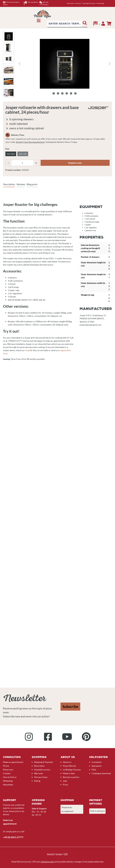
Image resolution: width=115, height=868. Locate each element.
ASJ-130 (23, 154)
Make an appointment (13, 762)
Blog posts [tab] (32, 184)
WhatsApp (8, 781)
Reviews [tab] (21, 184)
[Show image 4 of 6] (67, 93)
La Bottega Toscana (72, 770)
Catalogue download (101, 773)
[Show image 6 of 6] (75, 93)
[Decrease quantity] (9, 163)
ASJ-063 (11, 154)
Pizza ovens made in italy (11, 3)
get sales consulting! (44, 3)
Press (65, 785)
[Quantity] (22, 163)
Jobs (65, 781)
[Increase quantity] (36, 163)
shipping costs (47, 862)
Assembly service (42, 770)
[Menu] (39, 21)
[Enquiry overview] (109, 24)
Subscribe (70, 706)
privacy (59, 854)
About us (67, 762)
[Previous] (19, 64)
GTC (66, 854)
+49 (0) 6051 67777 (13, 837)
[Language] (97, 24)
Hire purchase (41, 777)
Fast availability (31, 3)
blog (27, 350)
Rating (37, 781)
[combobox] (65, 24)
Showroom (71, 3)
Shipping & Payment (43, 762)
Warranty (39, 773)
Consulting (100, 3)
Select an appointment (10, 822)
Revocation (39, 766)
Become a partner (71, 777)
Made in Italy (69, 773)
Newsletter (8, 785)
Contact (7, 773)
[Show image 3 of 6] (62, 93)
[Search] (85, 24)
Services (78, 3)
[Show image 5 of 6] (71, 93)
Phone (6, 766)
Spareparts (97, 766)
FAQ (94, 770)
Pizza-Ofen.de (69, 766)
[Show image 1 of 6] (54, 93)
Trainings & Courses (89, 3)
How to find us (10, 777)
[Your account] (103, 24)
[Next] (110, 64)
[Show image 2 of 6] (58, 93)
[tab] (9, 184)
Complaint (97, 762)
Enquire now (75, 163)
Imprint (51, 854)
